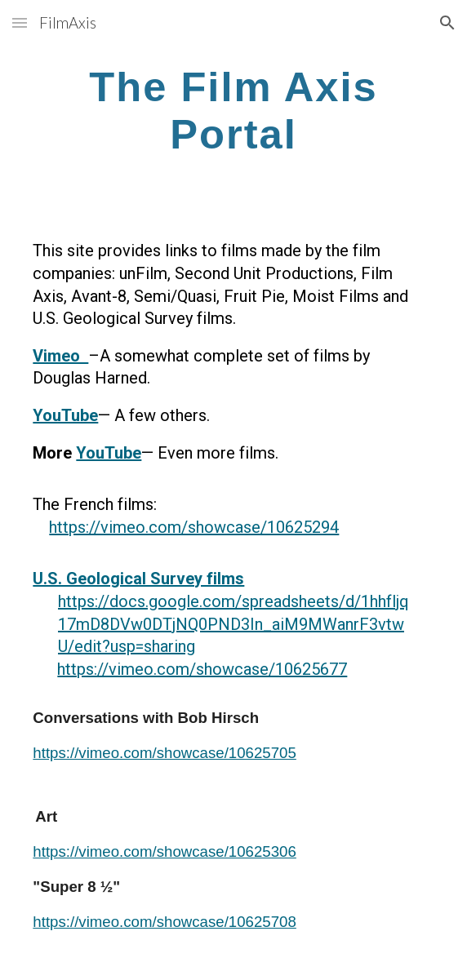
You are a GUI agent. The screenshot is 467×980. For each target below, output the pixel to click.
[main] (233, 110)
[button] (20, 22)
